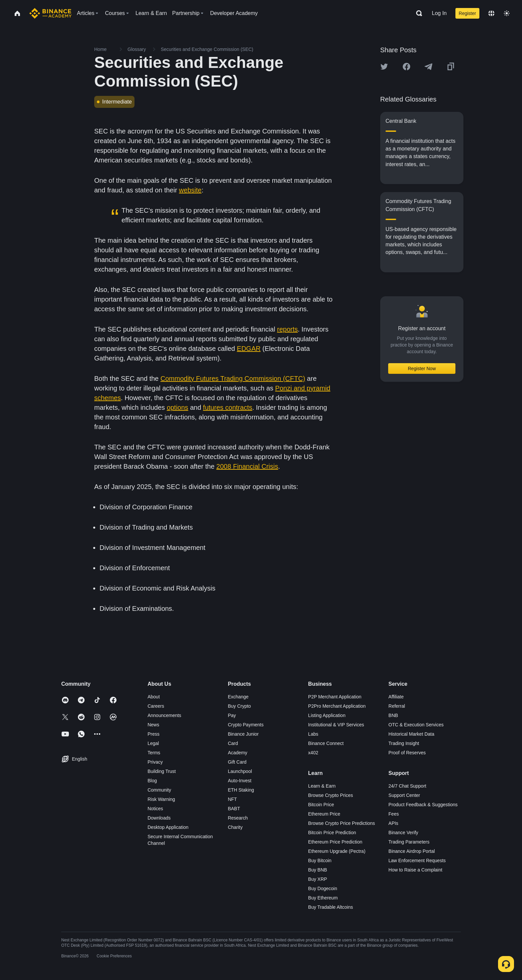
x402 (313, 753)
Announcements (164, 715)
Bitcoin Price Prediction (332, 833)
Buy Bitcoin (320, 860)
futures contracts (228, 407)
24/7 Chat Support (407, 786)
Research (238, 818)
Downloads (159, 818)
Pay (232, 715)
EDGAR (249, 349)
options (178, 407)
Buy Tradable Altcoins (331, 907)
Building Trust (162, 771)
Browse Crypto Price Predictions (342, 823)
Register (467, 13)
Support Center (404, 795)
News (153, 725)
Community (159, 790)
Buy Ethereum (323, 898)
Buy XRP (318, 879)
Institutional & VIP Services (336, 725)
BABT (234, 809)
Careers (156, 706)
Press (153, 734)
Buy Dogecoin (323, 888)
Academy (237, 753)
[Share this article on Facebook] (406, 67)
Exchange (238, 697)
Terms (154, 753)
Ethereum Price (324, 814)
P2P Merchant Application (335, 697)
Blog (152, 781)
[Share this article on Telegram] (428, 67)
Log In (439, 13)
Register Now (422, 368)
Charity (235, 827)
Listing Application (327, 715)
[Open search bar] (417, 13)
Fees (394, 814)
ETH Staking (241, 790)
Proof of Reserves (407, 753)
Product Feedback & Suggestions (423, 805)
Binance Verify (403, 833)
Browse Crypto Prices (331, 795)
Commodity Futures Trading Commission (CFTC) (233, 378)
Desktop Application (168, 827)
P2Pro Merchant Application (337, 706)
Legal (153, 743)
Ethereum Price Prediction (335, 842)
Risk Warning (161, 799)
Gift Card (237, 762)
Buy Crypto (239, 706)
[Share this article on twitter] (384, 67)
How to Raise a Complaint (415, 870)
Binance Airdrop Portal (412, 851)
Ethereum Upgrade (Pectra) (337, 851)
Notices (155, 809)
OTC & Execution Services (416, 725)
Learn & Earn (322, 786)
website (190, 190)
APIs (393, 823)
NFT (232, 799)
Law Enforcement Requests (417, 860)
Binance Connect (326, 743)
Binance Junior (243, 734)
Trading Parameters (409, 842)
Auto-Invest (240, 781)
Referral (397, 706)
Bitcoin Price (321, 805)
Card (233, 743)
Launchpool (240, 771)
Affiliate (396, 697)
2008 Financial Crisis (247, 466)
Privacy (155, 762)
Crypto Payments (246, 725)
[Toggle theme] (507, 13)
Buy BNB (318, 870)
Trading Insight (404, 743)
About (154, 697)
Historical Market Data (411, 734)
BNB (393, 715)
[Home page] (50, 13)
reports (287, 329)
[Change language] (491, 13)
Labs (313, 734)
